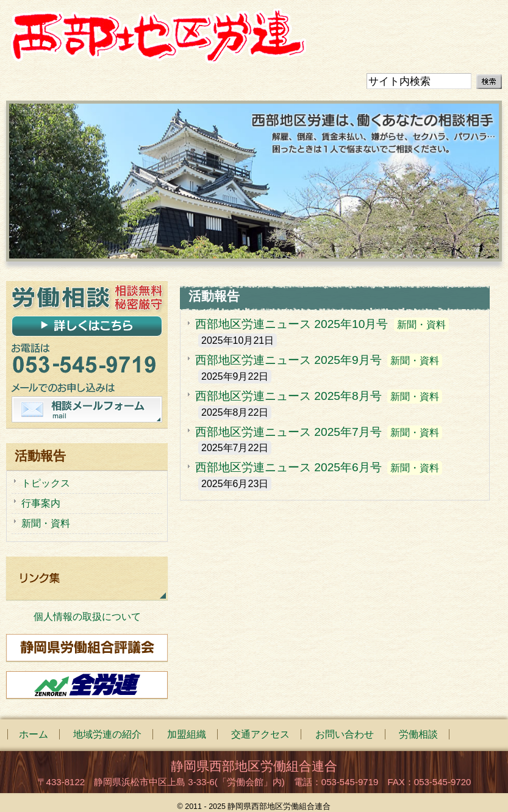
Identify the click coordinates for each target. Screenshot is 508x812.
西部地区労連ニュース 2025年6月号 (288, 467)
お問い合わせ (345, 734)
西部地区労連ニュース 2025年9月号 (288, 360)
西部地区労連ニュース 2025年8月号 (288, 396)
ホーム (34, 734)
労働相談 (418, 734)
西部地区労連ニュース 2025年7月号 (288, 432)
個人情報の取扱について (87, 617)
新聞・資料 (421, 325)
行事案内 (41, 503)
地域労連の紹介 (107, 734)
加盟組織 (187, 734)
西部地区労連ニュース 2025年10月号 (292, 324)
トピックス (46, 483)
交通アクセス (260, 734)
